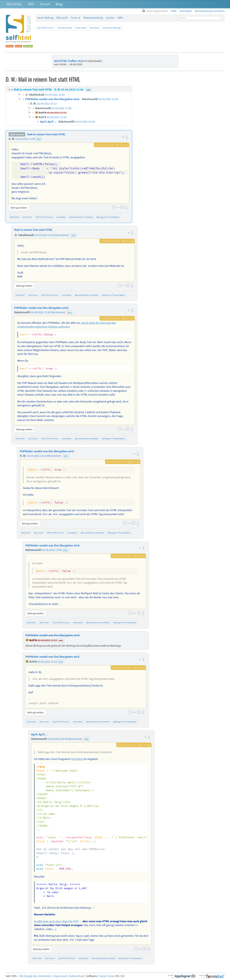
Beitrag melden (19, 207)
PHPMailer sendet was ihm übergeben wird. (42, 307)
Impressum (60, 975)
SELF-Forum (17, 134)
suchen (110, 18)
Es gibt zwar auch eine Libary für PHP (56, 921)
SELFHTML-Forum (45, 28)
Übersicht (62, 18)
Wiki (31, 4)
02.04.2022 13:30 (41, 312)
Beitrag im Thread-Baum (108, 216)
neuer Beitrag (45, 18)
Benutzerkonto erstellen (81, 216)
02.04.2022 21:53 (47, 640)
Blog (59, 4)
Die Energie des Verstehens (36, 975)
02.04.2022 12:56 (45, 234)
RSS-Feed (94, 28)
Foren (74, 18)
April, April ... (39, 734)
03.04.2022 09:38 (57, 738)
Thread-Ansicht (65, 28)
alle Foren (27, 216)
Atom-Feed (81, 28)
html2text (77, 758)
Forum (45, 4)
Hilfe (120, 18)
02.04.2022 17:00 (52, 549)
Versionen (62, 234)
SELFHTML (14, 4)
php (39, 139)
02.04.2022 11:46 (25, 139)
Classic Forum (107, 975)
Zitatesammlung (93, 18)
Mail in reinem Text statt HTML (46, 134)
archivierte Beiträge (112, 28)
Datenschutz (77, 975)
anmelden (61, 216)
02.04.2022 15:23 (37, 455)
